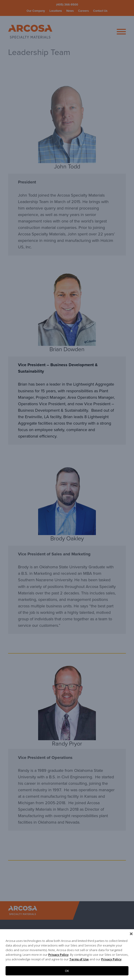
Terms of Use (79, 959)
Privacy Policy (58, 955)
